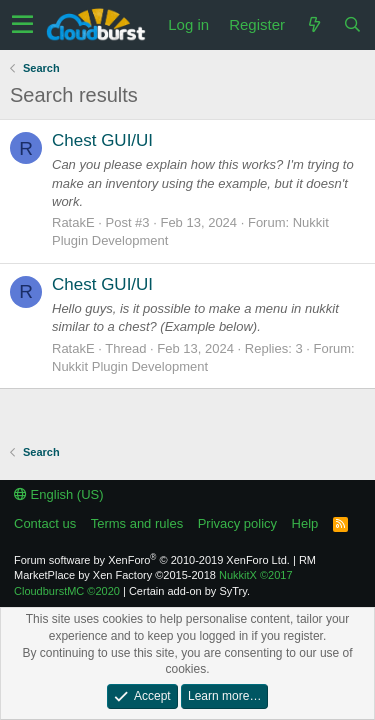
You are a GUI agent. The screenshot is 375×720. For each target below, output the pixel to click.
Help (305, 523)
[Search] (352, 24)
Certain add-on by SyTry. (189, 591)
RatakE (73, 222)
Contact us (45, 523)
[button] (22, 25)
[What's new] (314, 24)
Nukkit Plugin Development (130, 366)
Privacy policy (237, 523)
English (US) (59, 494)
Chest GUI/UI (102, 140)
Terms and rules (137, 523)
